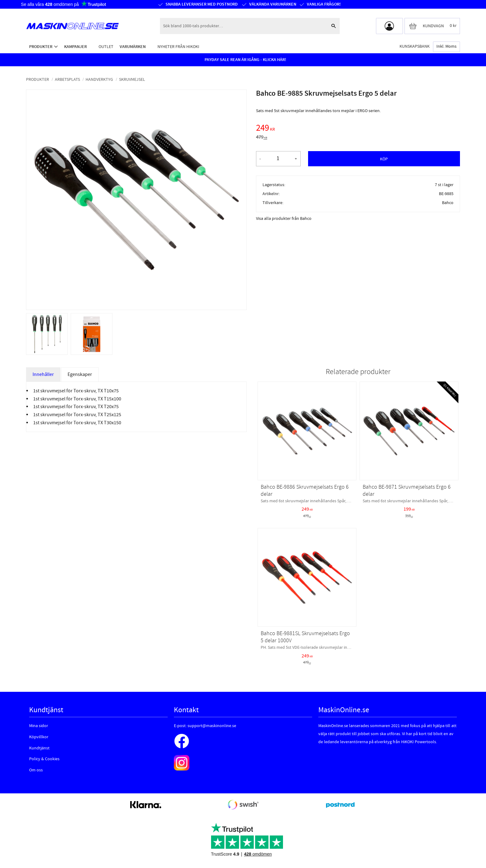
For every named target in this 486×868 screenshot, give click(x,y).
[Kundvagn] (432, 26)
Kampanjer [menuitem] (75, 47)
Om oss (36, 770)
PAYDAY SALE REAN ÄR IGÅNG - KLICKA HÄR (245, 60)
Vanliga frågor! (324, 4)
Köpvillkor (39, 737)
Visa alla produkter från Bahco (284, 219)
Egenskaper (80, 374)
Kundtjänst (39, 748)
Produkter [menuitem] (41, 47)
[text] (358, 129)
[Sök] (334, 26)
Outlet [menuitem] (106, 47)
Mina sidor (39, 726)
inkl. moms (446, 46)
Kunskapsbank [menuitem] (415, 46)
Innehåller (43, 374)
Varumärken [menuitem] (133, 47)
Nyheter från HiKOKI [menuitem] (178, 47)
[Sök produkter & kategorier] (244, 26)
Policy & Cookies (44, 759)
